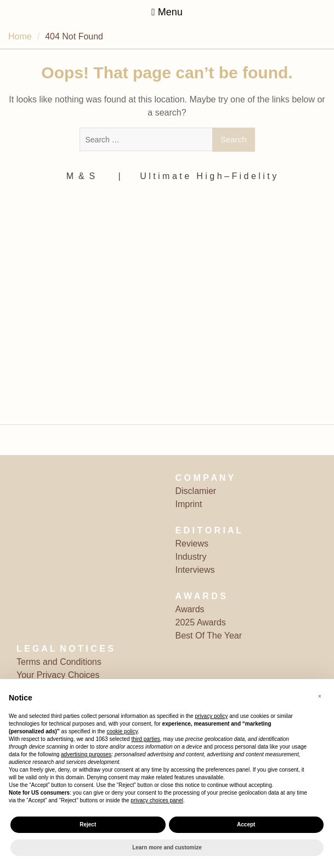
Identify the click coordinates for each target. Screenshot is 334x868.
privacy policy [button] (211, 716)
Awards (190, 609)
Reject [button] (88, 824)
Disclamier (196, 491)
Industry (191, 557)
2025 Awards (201, 622)
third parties (145, 739)
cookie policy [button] (122, 731)
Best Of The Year (209, 636)
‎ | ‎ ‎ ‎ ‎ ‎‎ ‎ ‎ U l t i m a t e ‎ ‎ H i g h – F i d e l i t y (196, 176)
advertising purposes (86, 754)
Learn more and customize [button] (167, 847)
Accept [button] (246, 824)
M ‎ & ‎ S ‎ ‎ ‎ (84, 176)
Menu (167, 12)
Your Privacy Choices (58, 675)
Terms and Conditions (59, 662)
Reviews (192, 544)
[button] (320, 697)
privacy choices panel (157, 800)
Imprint (189, 504)
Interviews (195, 570)
